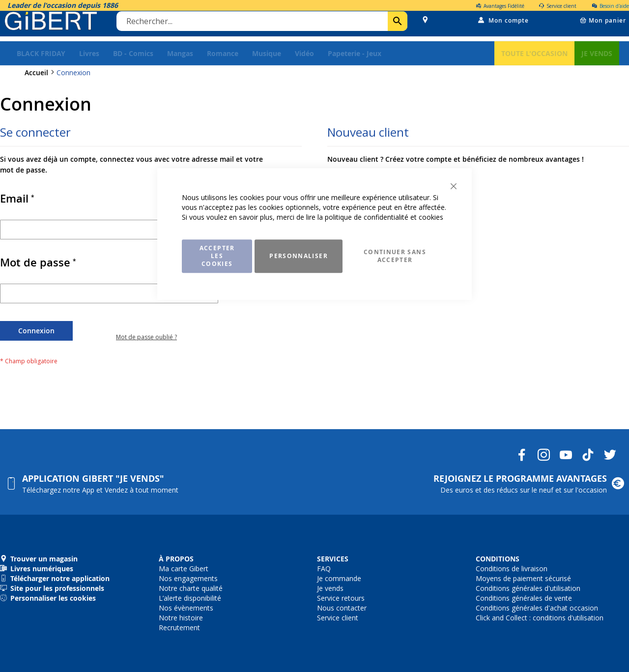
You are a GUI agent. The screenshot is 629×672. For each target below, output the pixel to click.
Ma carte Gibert (184, 569)
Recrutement (179, 628)
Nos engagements (188, 578)
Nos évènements (186, 608)
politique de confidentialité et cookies (384, 217)
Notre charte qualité (191, 588)
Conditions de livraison (512, 569)
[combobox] (264, 26)
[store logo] (53, 26)
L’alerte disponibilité (190, 598)
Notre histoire (181, 618)
